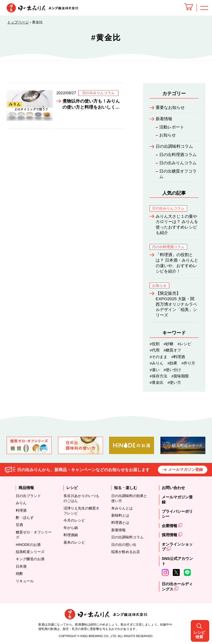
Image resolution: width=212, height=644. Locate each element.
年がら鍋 (71, 528)
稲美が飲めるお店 (126, 552)
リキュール (25, 581)
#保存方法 (158, 376)
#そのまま (158, 357)
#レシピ (184, 344)
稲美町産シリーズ (30, 552)
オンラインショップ (177, 547)
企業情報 (170, 526)
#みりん (157, 363)
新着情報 (164, 119)
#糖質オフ (173, 350)
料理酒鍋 (71, 535)
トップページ (18, 22)
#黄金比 (157, 383)
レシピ (72, 488)
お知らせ (168, 135)
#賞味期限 (180, 376)
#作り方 (188, 363)
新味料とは (120, 515)
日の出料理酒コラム (178, 155)
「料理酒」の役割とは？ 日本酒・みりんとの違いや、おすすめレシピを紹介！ (177, 263)
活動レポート (172, 127)
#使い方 (174, 383)
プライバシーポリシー (177, 514)
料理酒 (21, 510)
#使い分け (173, 370)
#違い (155, 370)
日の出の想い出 (124, 545)
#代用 (155, 350)
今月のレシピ (74, 520)
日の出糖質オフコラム (178, 174)
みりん (21, 503)
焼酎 (19, 574)
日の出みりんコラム (178, 163)
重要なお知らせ (170, 107)
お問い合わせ (173, 488)
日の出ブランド (28, 496)
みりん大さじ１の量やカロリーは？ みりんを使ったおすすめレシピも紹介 (177, 224)
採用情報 (170, 535)
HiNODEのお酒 (28, 545)
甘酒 (19, 525)
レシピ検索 (202, 322)
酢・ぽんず (25, 518)
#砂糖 (169, 344)
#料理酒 (178, 357)
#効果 (173, 363)
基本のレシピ (74, 542)
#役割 (155, 344)
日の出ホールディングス (177, 587)
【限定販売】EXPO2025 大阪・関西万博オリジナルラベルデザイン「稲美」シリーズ (176, 304)
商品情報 (26, 488)
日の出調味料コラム (174, 146)
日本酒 (21, 566)
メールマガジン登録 (185, 469)
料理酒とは (120, 523)
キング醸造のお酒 (30, 559)
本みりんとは (122, 508)
